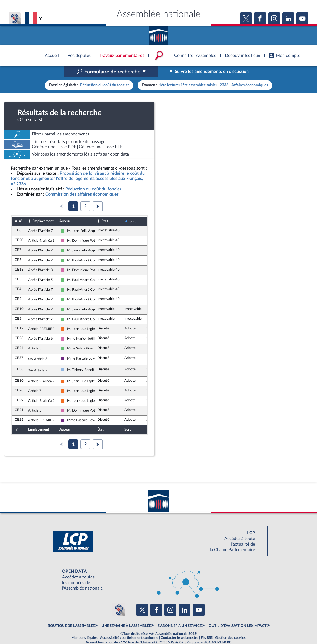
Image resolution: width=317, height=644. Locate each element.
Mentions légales (84, 626)
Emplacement (43, 210)
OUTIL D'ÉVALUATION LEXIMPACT (238, 614)
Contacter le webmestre (179, 626)
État (105, 210)
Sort (133, 210)
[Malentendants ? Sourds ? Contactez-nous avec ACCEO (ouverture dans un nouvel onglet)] (119, 598)
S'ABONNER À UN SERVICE (180, 614)
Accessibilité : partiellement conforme (129, 626)
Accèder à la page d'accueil (158, 33)
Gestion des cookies (230, 626)
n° (21, 210)
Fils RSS (207, 626)
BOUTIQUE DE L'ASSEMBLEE (71, 614)
